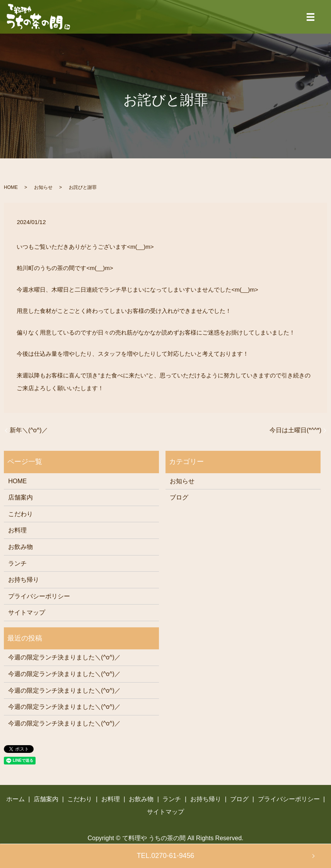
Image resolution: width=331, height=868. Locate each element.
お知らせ (43, 187)
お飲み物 (20, 547)
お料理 (17, 530)
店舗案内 (20, 497)
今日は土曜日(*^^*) (295, 430)
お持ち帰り (24, 580)
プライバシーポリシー (39, 596)
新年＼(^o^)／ (29, 430)
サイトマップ (27, 612)
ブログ (179, 497)
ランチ (17, 563)
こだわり (20, 514)
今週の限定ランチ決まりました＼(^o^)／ (64, 657)
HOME (11, 187)
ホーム (15, 799)
